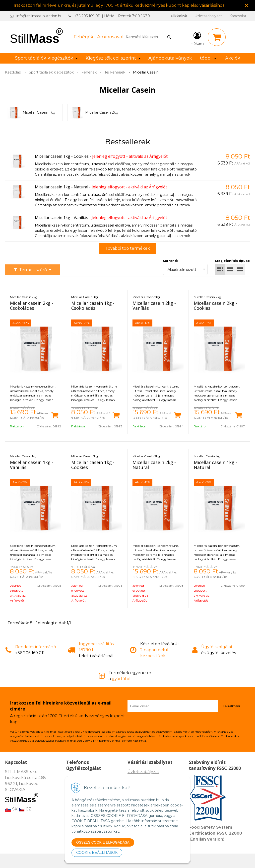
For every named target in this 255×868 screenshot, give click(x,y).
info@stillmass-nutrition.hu (39, 16)
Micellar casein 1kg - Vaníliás (62, 218)
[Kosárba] (55, 415)
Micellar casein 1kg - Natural (62, 187)
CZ (25, 809)
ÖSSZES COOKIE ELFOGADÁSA (103, 842)
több (208, 58)
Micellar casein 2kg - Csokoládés (32, 306)
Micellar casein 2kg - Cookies (215, 306)
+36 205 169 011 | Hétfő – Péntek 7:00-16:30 (112, 16)
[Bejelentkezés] (197, 38)
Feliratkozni (231, 706)
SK (11, 809)
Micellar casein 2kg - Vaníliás (154, 306)
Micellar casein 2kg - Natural (154, 465)
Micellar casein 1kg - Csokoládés (93, 306)
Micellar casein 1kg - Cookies (62, 156)
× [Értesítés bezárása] (247, 5)
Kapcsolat (238, 16)
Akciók (233, 58)
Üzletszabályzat (208, 16)
